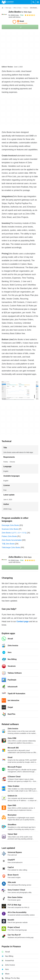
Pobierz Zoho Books (9, 536)
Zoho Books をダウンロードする (14, 533)
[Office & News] (17, 8)
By (14, 15)
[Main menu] (38, 2)
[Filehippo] (8, 2)
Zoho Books (20, 12)
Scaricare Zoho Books (10, 529)
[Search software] (34, 2)
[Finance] (26, 8)
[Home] (3, 8)
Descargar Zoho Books (10, 525)
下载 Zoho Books (8, 544)
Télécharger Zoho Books (11, 547)
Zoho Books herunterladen (12, 540)
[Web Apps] (8, 8)
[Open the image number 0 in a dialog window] (18, 390)
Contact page (23, 621)
